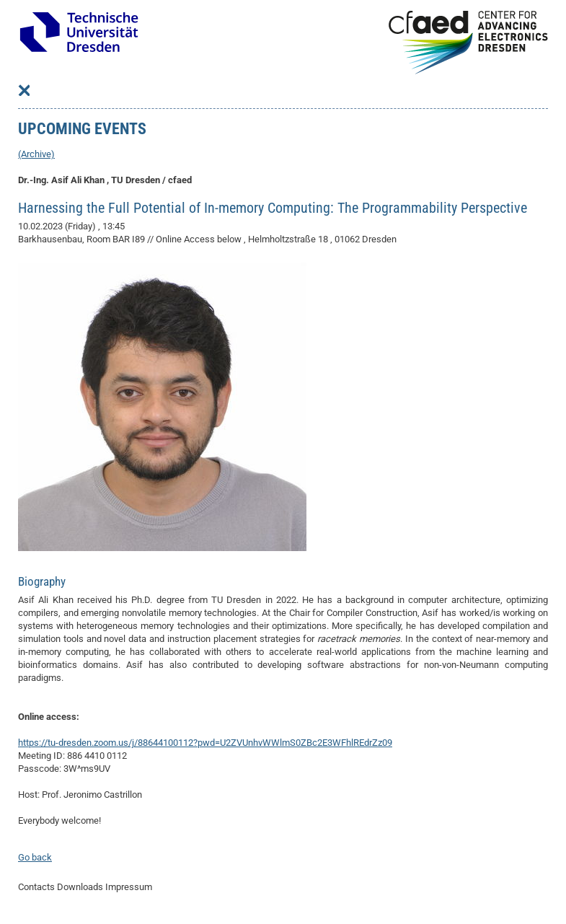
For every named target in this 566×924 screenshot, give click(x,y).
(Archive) (36, 154)
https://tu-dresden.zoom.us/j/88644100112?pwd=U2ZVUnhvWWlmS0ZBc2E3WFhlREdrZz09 (205, 743)
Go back (35, 857)
